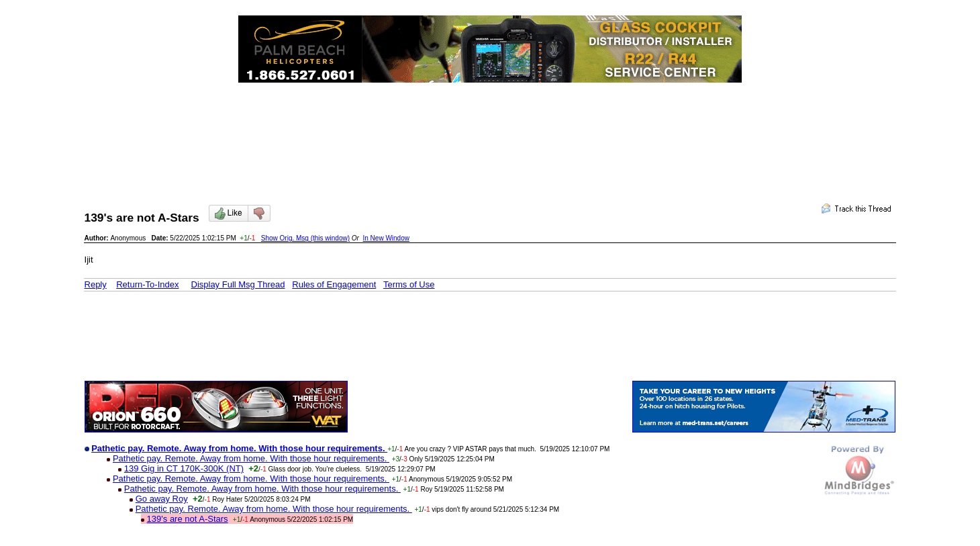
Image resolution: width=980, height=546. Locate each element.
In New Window (386, 238)
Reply (96, 284)
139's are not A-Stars (188, 519)
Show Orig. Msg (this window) (305, 238)
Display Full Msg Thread (238, 284)
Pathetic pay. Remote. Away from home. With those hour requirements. (251, 458)
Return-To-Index (147, 284)
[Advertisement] (490, 132)
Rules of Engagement (334, 284)
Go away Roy (162, 499)
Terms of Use (409, 284)
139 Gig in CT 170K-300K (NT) (184, 468)
